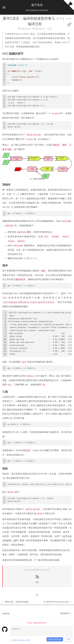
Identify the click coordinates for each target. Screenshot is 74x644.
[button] (4, 7)
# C (37, 595)
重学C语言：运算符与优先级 (16, 602)
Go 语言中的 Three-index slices (57, 602)
